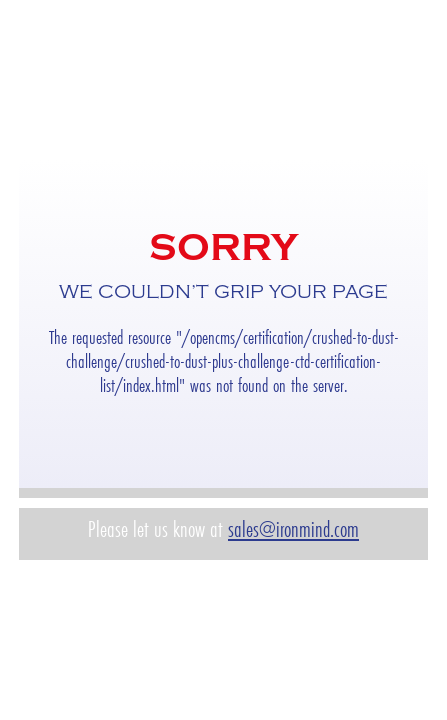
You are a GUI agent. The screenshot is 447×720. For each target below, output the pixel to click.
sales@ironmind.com (293, 529)
